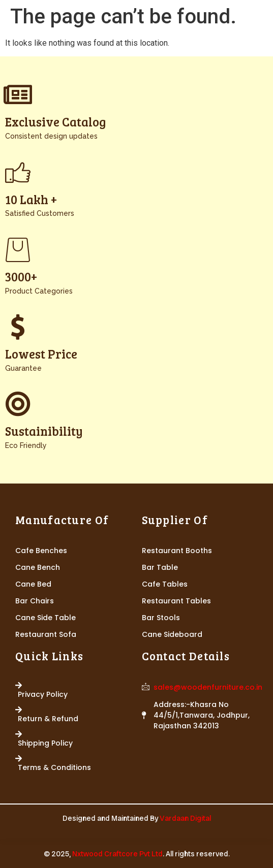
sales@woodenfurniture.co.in (208, 687)
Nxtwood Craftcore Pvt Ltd (117, 854)
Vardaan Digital (185, 818)
